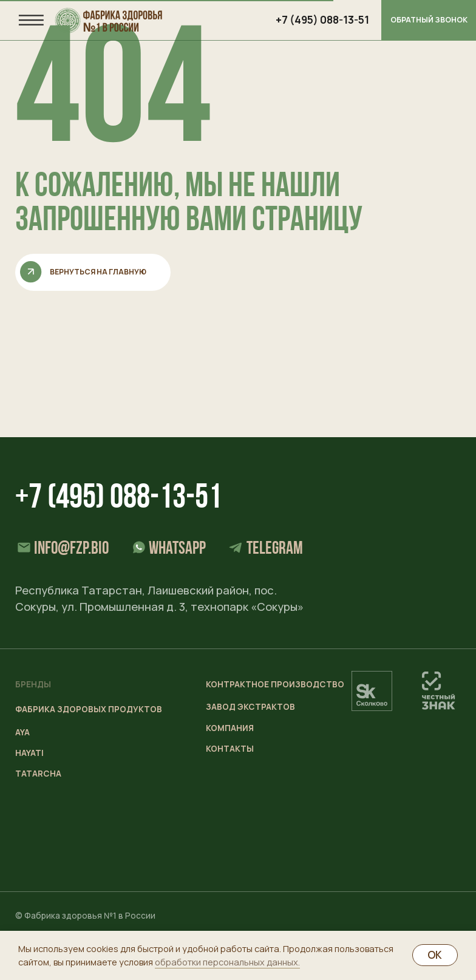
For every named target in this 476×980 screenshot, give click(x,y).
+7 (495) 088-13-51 (118, 499)
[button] (429, 20)
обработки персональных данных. (227, 962)
